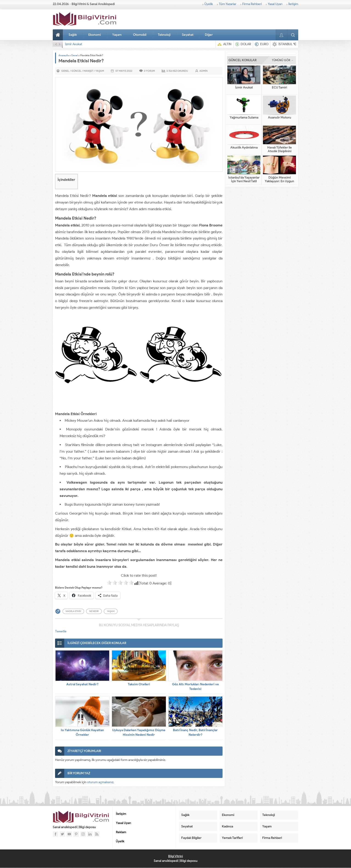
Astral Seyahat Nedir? (82, 684)
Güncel (76, 71)
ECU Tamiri (279, 88)
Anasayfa (58, 35)
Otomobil (140, 35)
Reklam (121, 832)
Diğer (209, 35)
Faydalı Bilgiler (191, 838)
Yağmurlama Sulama (244, 118)
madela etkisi (73, 611)
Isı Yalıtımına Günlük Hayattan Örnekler (82, 732)
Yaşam (117, 35)
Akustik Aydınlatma (244, 148)
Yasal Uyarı (275, 4)
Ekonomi (95, 35)
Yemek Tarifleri (232, 838)
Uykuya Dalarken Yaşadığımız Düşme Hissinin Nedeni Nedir (139, 732)
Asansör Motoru (280, 118)
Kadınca (227, 826)
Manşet (88, 71)
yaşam (111, 611)
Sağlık (73, 35)
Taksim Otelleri (139, 684)
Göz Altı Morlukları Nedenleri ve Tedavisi (195, 687)
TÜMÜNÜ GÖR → (283, 60)
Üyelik (209, 4)
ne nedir (94, 611)
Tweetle (61, 631)
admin (203, 71)
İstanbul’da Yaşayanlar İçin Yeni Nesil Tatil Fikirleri (244, 181)
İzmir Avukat (74, 44)
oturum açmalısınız (100, 782)
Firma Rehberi (252, 4)
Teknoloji (164, 35)
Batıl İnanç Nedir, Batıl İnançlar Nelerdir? (195, 732)
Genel (74, 55)
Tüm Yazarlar (228, 4)
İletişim (293, 4)
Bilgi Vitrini (175, 856)
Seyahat (188, 35)
